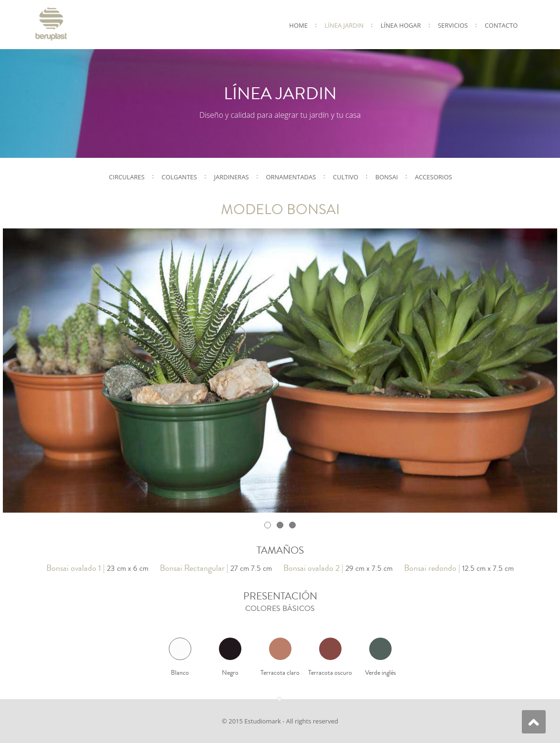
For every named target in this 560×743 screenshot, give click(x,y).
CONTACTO (501, 25)
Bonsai (387, 177)
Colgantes (179, 177)
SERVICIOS (453, 25)
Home (298, 25)
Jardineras (232, 177)
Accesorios (434, 177)
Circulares (127, 177)
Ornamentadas (291, 177)
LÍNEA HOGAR (401, 25)
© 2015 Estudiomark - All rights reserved (280, 721)
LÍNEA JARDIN (344, 25)
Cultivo (346, 177)
